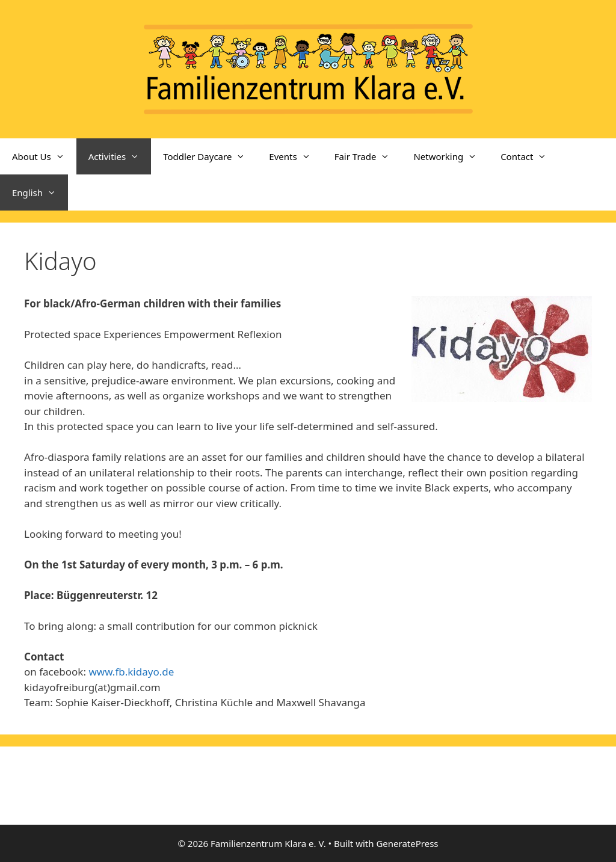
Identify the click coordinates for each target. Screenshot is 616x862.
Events (295, 156)
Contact (529, 156)
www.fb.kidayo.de (131, 672)
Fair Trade (368, 156)
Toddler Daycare (210, 156)
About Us (44, 156)
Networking (451, 156)
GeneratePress (407, 843)
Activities (120, 156)
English (40, 192)
